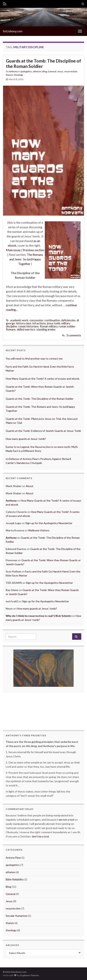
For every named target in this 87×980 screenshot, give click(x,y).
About (30, 486)
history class (24, 323)
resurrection (71, 71)
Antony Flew (13, 858)
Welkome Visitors (39, 530)
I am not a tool (66, 820)
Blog (45, 71)
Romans (11, 329)
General (52, 71)
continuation (52, 320)
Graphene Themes (29, 975)
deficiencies (68, 320)
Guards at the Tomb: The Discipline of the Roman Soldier (43, 63)
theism (10, 75)
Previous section (33, 250)
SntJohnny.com (13, 31)
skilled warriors (26, 329)
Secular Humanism (17, 916)
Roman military (49, 326)
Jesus (60, 71)
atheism (37, 71)
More (65, 711)
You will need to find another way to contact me (34, 358)
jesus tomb (54, 323)
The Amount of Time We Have (43, 707)
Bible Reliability (15, 879)
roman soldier (67, 326)
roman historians (28, 326)
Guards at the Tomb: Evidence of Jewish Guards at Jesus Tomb (43, 431)
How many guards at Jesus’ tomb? (26, 439)
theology (19, 75)
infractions (39, 323)
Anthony (13, 71)
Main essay (13, 250)
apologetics (26, 71)
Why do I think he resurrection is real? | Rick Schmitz (39, 616)
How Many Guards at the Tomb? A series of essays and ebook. (43, 379)
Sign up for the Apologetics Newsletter (49, 523)
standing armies (46, 329)
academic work (19, 320)
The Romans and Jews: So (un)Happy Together (26, 259)
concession (36, 320)
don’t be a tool (40, 836)
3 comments (74, 335)
